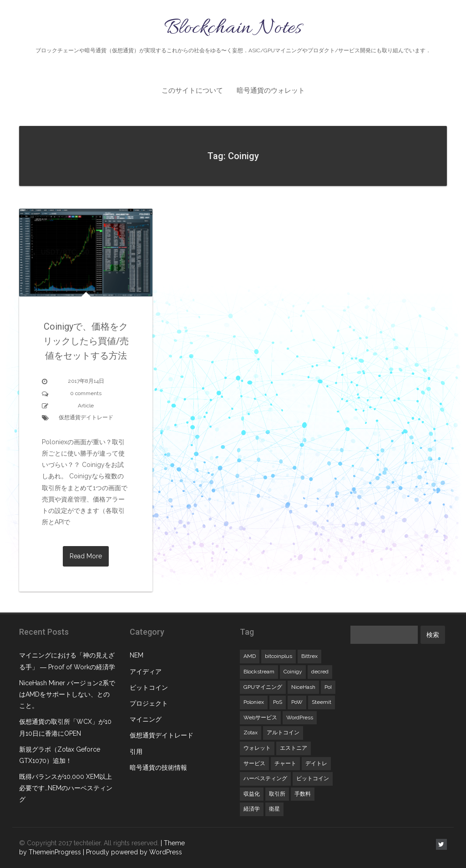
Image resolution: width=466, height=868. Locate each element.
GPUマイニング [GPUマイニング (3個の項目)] (263, 687)
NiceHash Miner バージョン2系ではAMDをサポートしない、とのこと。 (67, 694)
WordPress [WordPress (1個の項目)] (300, 717)
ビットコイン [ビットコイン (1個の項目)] (313, 778)
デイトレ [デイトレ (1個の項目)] (316, 763)
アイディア (146, 672)
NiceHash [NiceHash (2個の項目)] (303, 687)
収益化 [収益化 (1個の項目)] (252, 794)
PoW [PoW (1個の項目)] (297, 702)
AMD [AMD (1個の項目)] (250, 656)
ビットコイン (149, 687)
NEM (137, 655)
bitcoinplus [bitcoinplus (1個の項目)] (279, 656)
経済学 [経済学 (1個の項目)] (252, 809)
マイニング (146, 719)
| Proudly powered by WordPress (132, 852)
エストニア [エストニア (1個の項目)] (294, 748)
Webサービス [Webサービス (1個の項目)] (260, 717)
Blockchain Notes (233, 35)
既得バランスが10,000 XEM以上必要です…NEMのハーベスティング (66, 788)
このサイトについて (192, 90)
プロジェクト (149, 703)
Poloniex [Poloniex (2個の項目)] (254, 702)
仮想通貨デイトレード (86, 417)
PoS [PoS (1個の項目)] (278, 702)
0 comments (86, 393)
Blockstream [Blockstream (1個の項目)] (259, 672)
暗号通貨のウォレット (271, 90)
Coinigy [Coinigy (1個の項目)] (293, 672)
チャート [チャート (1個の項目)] (285, 763)
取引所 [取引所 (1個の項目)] (277, 794)
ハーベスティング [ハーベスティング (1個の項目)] (265, 778)
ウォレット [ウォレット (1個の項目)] (257, 748)
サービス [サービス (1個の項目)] (254, 763)
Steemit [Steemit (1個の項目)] (322, 702)
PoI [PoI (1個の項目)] (328, 687)
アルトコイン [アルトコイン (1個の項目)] (283, 733)
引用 (136, 752)
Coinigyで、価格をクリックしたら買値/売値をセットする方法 (86, 341)
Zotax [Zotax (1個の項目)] (251, 733)
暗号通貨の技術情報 (158, 768)
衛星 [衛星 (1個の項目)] (274, 809)
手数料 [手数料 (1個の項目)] (303, 794)
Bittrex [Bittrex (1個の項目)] (309, 656)
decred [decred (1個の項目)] (320, 672)
